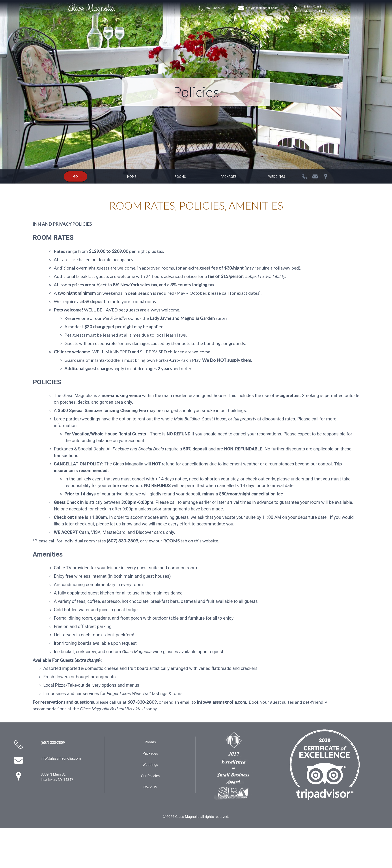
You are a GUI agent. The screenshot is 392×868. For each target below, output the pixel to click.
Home (132, 176)
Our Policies (150, 776)
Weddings (277, 176)
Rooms (180, 176)
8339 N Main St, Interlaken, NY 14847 (310, 9)
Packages (229, 176)
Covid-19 (150, 787)
